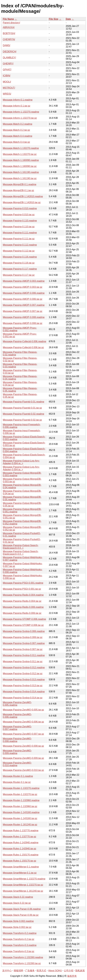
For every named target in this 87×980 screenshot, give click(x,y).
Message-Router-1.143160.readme (21, 812)
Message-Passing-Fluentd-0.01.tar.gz (22, 408)
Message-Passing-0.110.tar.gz (19, 227)
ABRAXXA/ (9, 27)
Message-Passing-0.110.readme (20, 221)
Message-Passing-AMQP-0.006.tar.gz (23, 299)
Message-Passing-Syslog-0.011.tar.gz (23, 661)
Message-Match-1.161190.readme (21, 172)
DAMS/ (7, 45)
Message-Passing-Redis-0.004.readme (23, 595)
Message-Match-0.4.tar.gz (16, 142)
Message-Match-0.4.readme (18, 136)
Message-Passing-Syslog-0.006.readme (24, 631)
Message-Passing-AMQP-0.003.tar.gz (23, 287)
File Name (8, 19)
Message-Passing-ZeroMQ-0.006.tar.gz (23, 722)
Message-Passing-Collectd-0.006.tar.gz (23, 347)
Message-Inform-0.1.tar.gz (17, 106)
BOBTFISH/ (9, 33)
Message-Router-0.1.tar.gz (17, 782)
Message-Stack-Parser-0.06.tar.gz (21, 915)
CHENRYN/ (9, 39)
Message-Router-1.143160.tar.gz (20, 818)
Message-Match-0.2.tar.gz (16, 130)
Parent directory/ (11, 23)
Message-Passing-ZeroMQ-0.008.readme (17, 740)
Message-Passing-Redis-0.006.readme (23, 607)
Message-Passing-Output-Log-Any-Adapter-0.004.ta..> (21, 468)
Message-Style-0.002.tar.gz (17, 927)
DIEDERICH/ (10, 52)
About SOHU (55, 971)
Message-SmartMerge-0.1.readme (21, 867)
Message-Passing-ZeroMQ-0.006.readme (17, 716)
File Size (54, 19)
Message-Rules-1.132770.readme (21, 831)
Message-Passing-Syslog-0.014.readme (24, 692)
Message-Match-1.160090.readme (21, 160)
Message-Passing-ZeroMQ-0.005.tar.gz (23, 710)
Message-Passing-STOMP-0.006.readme (24, 619)
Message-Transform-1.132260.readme (23, 957)
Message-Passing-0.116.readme (20, 257)
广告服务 (30, 971)
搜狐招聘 (18, 971)
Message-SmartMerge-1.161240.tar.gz (23, 891)
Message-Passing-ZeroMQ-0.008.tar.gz (23, 746)
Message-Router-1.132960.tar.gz (20, 806)
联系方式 (41, 971)
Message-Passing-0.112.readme (20, 245)
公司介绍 (69, 971)
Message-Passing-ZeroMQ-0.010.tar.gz (23, 770)
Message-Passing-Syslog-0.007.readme (24, 643)
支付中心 (7, 971)
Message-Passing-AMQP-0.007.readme (24, 305)
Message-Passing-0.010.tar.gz (19, 215)
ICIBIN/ (7, 76)
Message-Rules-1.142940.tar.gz (20, 849)
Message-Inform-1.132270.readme (21, 112)
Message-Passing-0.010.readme (20, 208)
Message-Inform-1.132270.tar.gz (20, 118)
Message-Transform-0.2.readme (20, 933)
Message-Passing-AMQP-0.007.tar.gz (23, 311)
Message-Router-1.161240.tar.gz (20, 825)
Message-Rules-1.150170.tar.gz (20, 861)
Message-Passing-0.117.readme (20, 269)
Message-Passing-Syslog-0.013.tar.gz (23, 686)
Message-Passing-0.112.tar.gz (19, 251)
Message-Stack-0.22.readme (18, 897)
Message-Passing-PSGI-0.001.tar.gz (22, 589)
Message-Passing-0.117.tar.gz (19, 275)
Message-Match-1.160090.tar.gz (20, 166)
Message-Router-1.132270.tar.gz (20, 794)
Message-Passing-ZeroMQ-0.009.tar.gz (23, 758)
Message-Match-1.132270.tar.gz (20, 154)
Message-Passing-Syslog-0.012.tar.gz (23, 673)
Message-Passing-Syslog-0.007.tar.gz (23, 649)
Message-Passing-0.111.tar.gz (19, 239)
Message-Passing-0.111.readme (20, 233)
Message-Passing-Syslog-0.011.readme (24, 655)
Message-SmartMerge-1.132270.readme (24, 879)
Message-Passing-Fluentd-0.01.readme (23, 402)
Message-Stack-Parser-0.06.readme (22, 909)
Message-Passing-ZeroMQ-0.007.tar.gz (23, 734)
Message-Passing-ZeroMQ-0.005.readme (17, 704)
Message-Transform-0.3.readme (20, 945)
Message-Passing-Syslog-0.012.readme (24, 667)
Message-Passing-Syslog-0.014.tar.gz (23, 698)
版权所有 (72, 976)
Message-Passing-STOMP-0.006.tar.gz (23, 625)
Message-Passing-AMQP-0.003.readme (24, 281)
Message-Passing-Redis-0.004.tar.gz (22, 601)
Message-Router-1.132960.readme (21, 800)
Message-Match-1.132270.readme (21, 148)
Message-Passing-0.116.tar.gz (19, 263)
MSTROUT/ (9, 88)
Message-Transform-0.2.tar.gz (19, 939)
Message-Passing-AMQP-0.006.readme (24, 293)
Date (68, 19)
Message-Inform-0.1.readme (18, 100)
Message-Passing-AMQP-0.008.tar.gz (23, 323)
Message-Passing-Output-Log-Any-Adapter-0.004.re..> (21, 462)
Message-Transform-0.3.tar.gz (19, 951)
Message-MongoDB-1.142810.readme (23, 196)
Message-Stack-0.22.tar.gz (17, 903)
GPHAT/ (7, 70)
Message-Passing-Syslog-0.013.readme (24, 680)
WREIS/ (7, 94)
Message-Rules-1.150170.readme (21, 855)
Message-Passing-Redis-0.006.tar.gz (22, 613)
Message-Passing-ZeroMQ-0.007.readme (17, 728)
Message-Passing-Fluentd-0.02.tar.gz (22, 420)
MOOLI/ (7, 82)
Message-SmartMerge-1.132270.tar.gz (23, 885)
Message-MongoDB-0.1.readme (20, 184)
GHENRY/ (8, 64)
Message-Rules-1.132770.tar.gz (20, 837)
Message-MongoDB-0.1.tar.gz (18, 190)
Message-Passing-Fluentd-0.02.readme (23, 414)
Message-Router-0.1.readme (18, 776)
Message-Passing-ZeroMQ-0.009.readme (17, 752)
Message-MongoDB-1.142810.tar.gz (22, 202)
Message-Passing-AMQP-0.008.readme (24, 317)
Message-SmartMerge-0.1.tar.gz (20, 873)
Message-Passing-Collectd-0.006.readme (24, 341)
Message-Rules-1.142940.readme (21, 843)
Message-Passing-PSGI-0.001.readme (23, 583)
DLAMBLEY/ (9, 58)
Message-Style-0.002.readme (18, 921)
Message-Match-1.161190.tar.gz (20, 178)
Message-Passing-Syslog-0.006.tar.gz (23, 637)
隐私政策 (80, 971)
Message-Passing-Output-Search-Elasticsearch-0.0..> (21, 547)
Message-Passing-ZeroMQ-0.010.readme (17, 764)
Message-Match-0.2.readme (18, 124)
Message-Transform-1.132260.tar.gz (22, 963)
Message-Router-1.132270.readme (21, 788)
